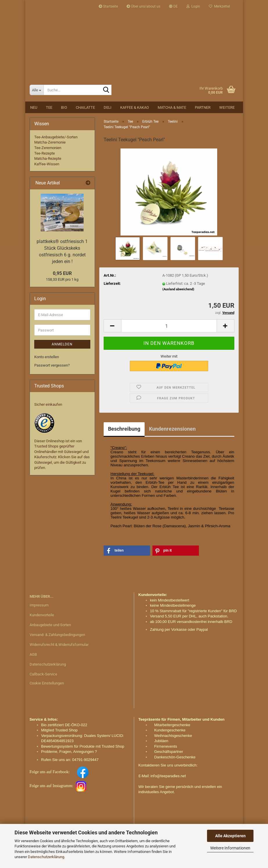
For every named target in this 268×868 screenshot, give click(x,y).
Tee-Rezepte (45, 153)
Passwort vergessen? (52, 365)
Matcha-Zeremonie (50, 142)
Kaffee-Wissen (47, 164)
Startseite (108, 6)
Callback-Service (43, 674)
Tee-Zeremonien (48, 148)
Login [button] (193, 6)
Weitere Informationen (230, 848)
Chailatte (85, 107)
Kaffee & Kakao (135, 107)
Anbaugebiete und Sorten (50, 625)
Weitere (227, 107)
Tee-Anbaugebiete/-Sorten (56, 137)
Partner (203, 107)
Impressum (39, 605)
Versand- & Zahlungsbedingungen (57, 635)
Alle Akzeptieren (230, 836)
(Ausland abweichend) (178, 289)
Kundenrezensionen (172, 429)
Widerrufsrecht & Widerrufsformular (59, 645)
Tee (49, 107)
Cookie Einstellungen (47, 683)
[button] (173, 6)
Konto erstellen (47, 357)
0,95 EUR (62, 273)
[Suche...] (37, 90)
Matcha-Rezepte (48, 158)
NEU (34, 107)
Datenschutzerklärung (46, 857)
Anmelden (62, 344)
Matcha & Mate (172, 107)
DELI (108, 107)
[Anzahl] (169, 326)
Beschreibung (124, 429)
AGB (33, 654)
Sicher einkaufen (48, 404)
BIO (64, 107)
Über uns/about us (143, 6)
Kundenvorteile (42, 615)
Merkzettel (219, 6)
